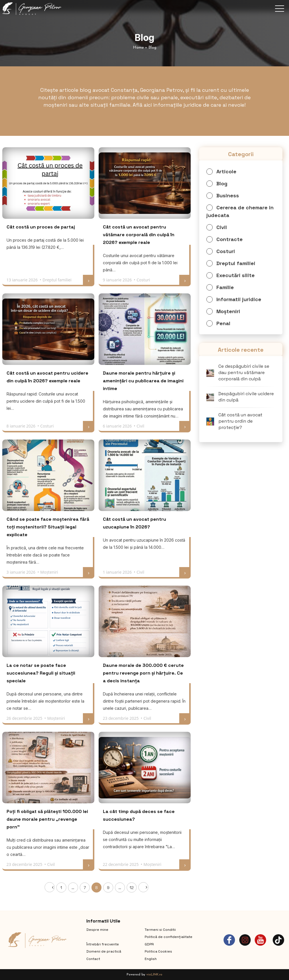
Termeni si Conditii (160, 930)
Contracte (230, 239)
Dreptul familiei (236, 263)
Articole (226, 171)
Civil (222, 227)
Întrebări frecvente (103, 944)
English (151, 959)
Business (228, 195)
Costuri (226, 251)
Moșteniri (228, 311)
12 (132, 888)
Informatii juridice (239, 299)
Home (138, 48)
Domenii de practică (104, 951)
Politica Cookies (158, 951)
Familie (225, 287)
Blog (222, 183)
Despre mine (97, 930)
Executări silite (236, 275)
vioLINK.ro (154, 975)
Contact (93, 959)
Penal (223, 323)
